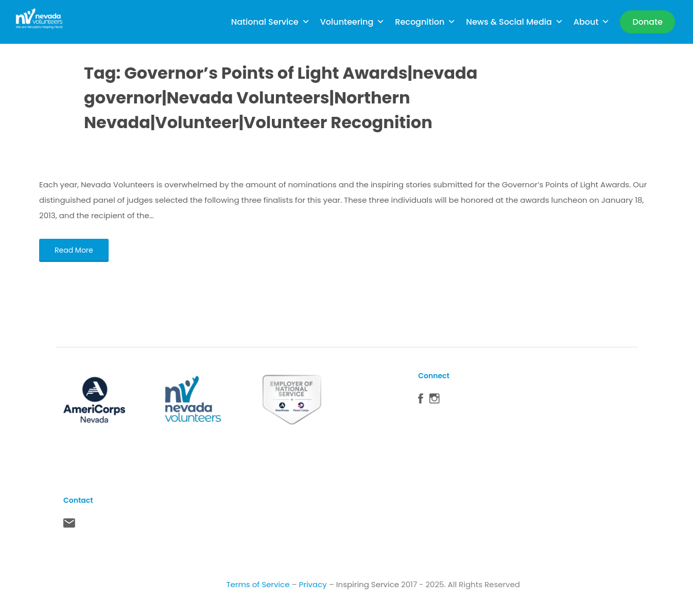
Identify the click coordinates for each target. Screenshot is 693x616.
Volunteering (353, 22)
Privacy (313, 584)
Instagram (435, 401)
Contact (69, 525)
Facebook (421, 401)
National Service (271, 22)
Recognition (425, 22)
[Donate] (647, 22)
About (592, 22)
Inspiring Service (368, 584)
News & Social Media (514, 22)
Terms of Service (258, 584)
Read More (74, 250)
